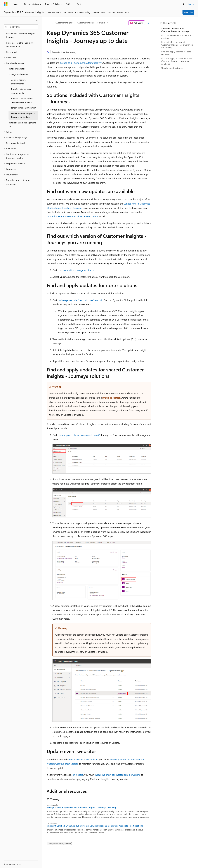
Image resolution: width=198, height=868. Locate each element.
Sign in (191, 4)
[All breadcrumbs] (49, 23)
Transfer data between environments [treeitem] (21, 91)
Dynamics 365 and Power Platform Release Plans (72, 216)
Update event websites (172, 68)
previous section (111, 398)
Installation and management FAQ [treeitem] (22, 125)
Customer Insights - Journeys (91, 23)
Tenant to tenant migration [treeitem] (23, 108)
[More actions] (149, 23)
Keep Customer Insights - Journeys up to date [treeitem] (23, 115)
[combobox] (21, 27)
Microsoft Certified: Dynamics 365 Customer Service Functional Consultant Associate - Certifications (95, 826)
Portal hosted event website (84, 759)
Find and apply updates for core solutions (176, 53)
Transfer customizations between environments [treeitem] (22, 100)
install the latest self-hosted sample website (118, 775)
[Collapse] (37, 20)
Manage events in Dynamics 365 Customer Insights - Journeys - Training (81, 807)
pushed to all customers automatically (80, 63)
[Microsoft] (6, 4)
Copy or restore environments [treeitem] (18, 82)
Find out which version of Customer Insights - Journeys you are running (177, 45)
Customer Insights (64, 23)
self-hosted (77, 775)
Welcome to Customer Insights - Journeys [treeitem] (21, 35)
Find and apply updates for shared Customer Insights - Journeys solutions (177, 61)
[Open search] (184, 4)
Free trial (188, 12)
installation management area (78, 270)
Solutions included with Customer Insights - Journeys (175, 30)
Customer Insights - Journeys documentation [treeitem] (20, 45)
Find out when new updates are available (176, 37)
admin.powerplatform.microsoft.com (78, 435)
